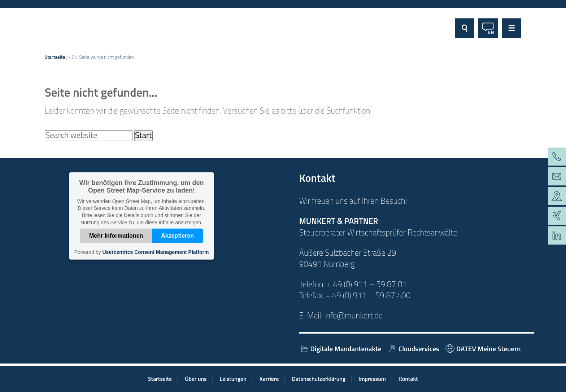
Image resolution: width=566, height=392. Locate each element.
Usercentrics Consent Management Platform (155, 252)
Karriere (269, 379)
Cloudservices (413, 349)
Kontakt (408, 379)
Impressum (372, 379)
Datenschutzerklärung (319, 379)
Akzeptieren (177, 236)
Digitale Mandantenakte (340, 349)
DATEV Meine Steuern (483, 349)
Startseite (55, 57)
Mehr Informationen (116, 236)
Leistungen (233, 379)
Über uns (196, 379)
